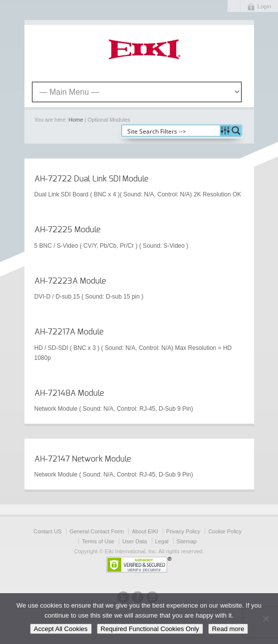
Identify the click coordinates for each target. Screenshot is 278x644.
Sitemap (187, 541)
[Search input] (171, 131)
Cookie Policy (225, 531)
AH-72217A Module (69, 332)
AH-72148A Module (69, 393)
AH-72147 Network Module (83, 459)
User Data (135, 541)
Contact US (47, 531)
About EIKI (145, 531)
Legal (162, 541)
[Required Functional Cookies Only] (266, 619)
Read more (228, 629)
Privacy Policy (183, 531)
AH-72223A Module (70, 281)
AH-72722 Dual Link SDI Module (91, 179)
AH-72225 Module (67, 230)
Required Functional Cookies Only (150, 629)
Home (76, 120)
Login (264, 6)
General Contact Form (97, 531)
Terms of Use (98, 541)
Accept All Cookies (61, 629)
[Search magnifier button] (236, 131)
